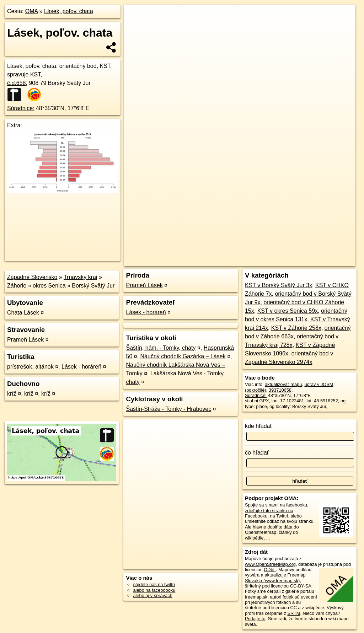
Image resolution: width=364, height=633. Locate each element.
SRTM (294, 613)
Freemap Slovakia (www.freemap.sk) (275, 578)
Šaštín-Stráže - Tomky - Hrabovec (168, 409)
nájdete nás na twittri (154, 584)
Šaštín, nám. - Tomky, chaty (161, 348)
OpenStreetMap (235, 255)
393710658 (280, 390)
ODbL (270, 570)
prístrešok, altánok (30, 367)
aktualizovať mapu (283, 384)
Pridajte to (255, 619)
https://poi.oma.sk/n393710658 (324, 255)
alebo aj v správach (152, 596)
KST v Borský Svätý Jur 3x (279, 285)
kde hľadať (259, 426)
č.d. (17, 83)
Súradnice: (21, 108)
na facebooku (293, 505)
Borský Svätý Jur (93, 286)
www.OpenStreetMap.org (270, 564)
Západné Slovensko (32, 277)
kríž (12, 394)
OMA (32, 11)
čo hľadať (257, 453)
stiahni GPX (257, 401)
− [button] (136, 28)
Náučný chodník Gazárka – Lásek (183, 356)
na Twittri (279, 516)
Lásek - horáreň (81, 367)
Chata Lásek (23, 313)
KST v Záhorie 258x (296, 328)
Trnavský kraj (81, 277)
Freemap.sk (272, 255)
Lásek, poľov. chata (69, 11)
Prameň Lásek (25, 340)
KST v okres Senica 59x (288, 311)
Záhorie (17, 286)
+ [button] (136, 17)
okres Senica (49, 286)
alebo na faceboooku (154, 590)
